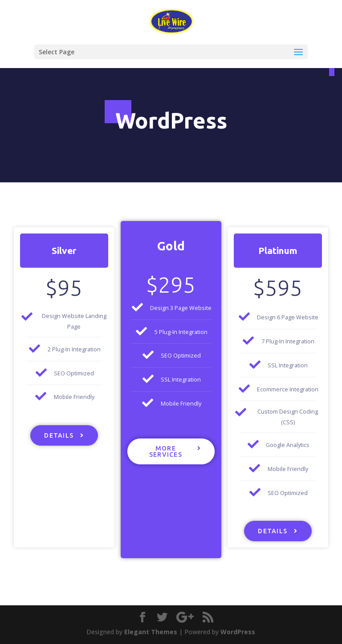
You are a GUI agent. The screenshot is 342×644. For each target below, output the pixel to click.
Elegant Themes (151, 632)
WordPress (238, 632)
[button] (64, 435)
